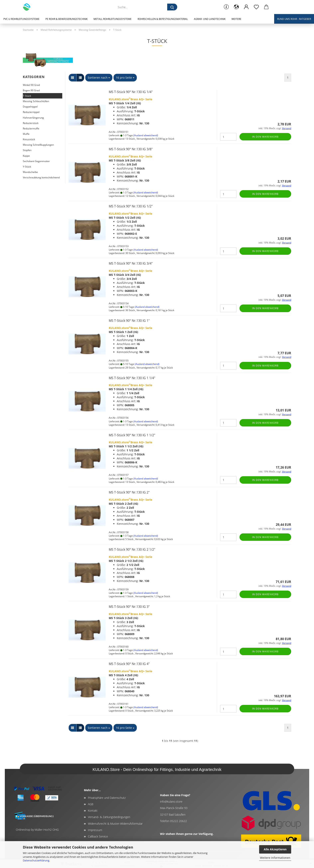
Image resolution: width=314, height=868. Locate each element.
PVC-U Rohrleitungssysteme (21, 19)
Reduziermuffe (31, 128)
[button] (236, 7)
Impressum (95, 830)
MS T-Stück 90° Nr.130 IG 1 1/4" (132, 378)
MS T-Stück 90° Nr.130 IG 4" (129, 664)
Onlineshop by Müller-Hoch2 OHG (37, 830)
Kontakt (93, 811)
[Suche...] (172, 7)
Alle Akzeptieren (275, 849)
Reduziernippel (31, 112)
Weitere (236, 19)
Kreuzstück (29, 139)
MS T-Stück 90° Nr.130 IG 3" (129, 607)
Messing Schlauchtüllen (36, 101)
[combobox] (99, 78)
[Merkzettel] (256, 7)
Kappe (26, 156)
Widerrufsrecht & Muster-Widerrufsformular (115, 824)
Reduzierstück (31, 123)
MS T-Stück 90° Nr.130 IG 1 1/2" (132, 435)
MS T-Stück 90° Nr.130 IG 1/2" (131, 206)
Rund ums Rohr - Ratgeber (294, 19)
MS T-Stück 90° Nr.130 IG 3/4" (131, 263)
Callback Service (98, 836)
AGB (91, 804)
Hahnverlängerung (33, 118)
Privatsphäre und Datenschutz (107, 798)
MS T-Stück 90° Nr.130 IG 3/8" (131, 149)
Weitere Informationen (275, 858)
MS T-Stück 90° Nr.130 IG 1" (129, 321)
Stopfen (27, 150)
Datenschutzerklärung (36, 860)
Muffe (26, 134)
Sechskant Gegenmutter (36, 161)
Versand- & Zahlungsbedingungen (109, 817)
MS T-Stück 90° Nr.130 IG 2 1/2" (132, 549)
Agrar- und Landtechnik (210, 19)
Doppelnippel (30, 107)
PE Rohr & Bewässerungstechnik (66, 19)
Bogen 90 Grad (31, 90)
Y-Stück (27, 167)
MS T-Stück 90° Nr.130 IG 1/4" (131, 92)
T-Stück (27, 96)
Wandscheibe (30, 172)
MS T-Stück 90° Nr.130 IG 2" (129, 492)
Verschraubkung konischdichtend (41, 177)
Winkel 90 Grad (31, 85)
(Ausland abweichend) (146, 135)
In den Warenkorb (265, 137)
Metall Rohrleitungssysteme (113, 19)
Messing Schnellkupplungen (38, 145)
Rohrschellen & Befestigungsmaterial (163, 19)
